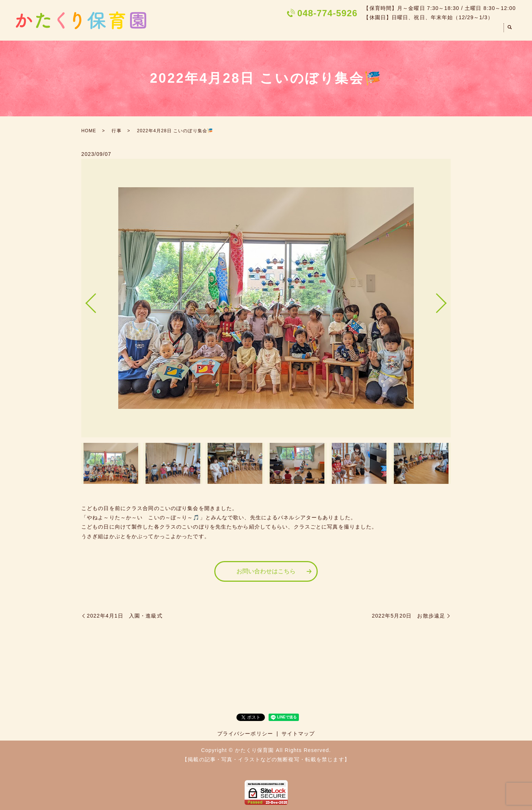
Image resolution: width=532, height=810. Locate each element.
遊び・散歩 (437, 30)
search (510, 31)
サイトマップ (298, 734)
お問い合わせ (480, 30)
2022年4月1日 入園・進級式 (125, 616)
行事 (404, 30)
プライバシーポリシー (245, 734)
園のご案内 (331, 30)
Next (447, 300)
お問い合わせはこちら (266, 571)
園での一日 (372, 30)
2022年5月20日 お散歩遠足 (409, 616)
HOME (296, 30)
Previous (85, 300)
